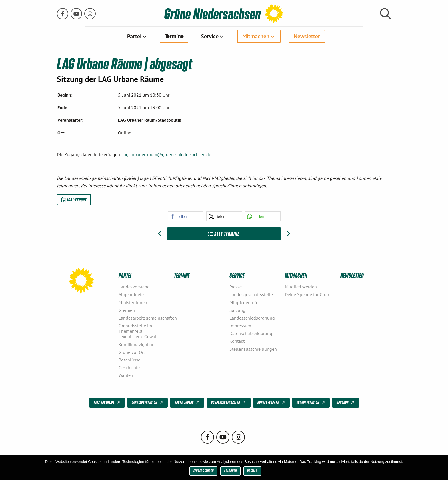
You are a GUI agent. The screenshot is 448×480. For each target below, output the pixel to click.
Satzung (237, 310)
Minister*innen (133, 302)
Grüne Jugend (187, 403)
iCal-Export (74, 199)
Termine (174, 36)
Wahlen (126, 375)
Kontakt (237, 341)
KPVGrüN (346, 403)
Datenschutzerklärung (251, 333)
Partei (134, 36)
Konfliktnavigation (137, 344)
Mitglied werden (301, 287)
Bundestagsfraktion (229, 403)
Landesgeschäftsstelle (251, 294)
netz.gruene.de (107, 403)
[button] (186, 216)
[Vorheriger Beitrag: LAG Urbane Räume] (160, 234)
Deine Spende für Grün (307, 294)
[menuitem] (137, 36)
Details (252, 471)
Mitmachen (256, 36)
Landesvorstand (134, 287)
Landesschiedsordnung (252, 318)
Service (210, 36)
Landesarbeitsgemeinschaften (144, 318)
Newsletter (307, 36)
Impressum (240, 326)
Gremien (127, 310)
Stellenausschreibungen (253, 349)
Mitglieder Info (244, 302)
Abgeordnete (131, 294)
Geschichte (129, 367)
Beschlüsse (129, 360)
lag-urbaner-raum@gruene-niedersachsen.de (167, 154)
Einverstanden (204, 471)
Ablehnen (230, 471)
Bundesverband (272, 403)
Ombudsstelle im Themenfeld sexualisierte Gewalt (138, 331)
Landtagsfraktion (148, 403)
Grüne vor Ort (132, 352)
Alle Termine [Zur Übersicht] (224, 233)
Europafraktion (311, 403)
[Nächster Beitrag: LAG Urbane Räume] (288, 234)
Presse (236, 287)
